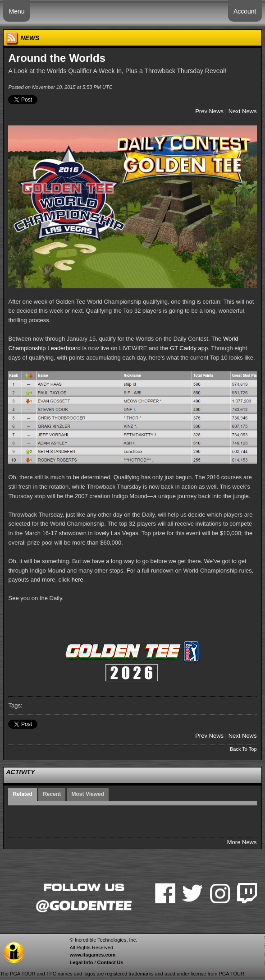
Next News (243, 111)
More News (242, 842)
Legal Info (81, 962)
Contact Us (110, 962)
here (78, 580)
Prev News (209, 111)
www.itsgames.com (92, 955)
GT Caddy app (189, 348)
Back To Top (243, 749)
